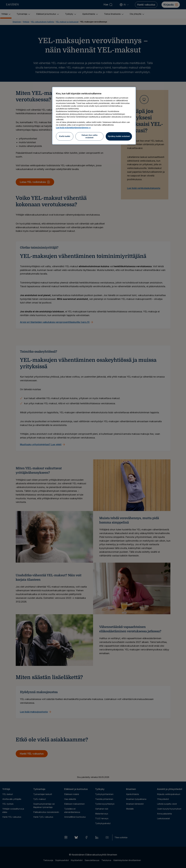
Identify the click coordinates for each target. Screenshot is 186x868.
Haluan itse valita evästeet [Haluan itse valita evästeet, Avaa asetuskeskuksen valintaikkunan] (90, 136)
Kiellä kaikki (65, 136)
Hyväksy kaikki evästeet (119, 136)
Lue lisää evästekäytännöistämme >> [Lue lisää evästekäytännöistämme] (73, 128)
